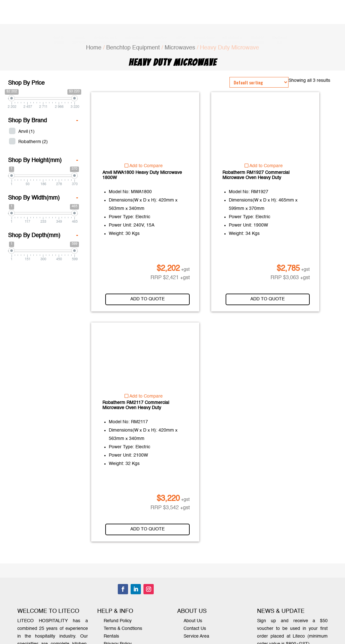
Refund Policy (118, 621)
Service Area (196, 636)
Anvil (26, 132)
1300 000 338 (189, 18)
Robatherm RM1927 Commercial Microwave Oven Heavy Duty (256, 175)
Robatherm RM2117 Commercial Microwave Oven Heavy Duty (136, 405)
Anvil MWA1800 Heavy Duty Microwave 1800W (142, 175)
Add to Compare (144, 166)
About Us (193, 621)
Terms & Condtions (123, 629)
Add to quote (153, 299)
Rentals (111, 636)
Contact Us (195, 629)
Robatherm (33, 142)
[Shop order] (259, 82)
